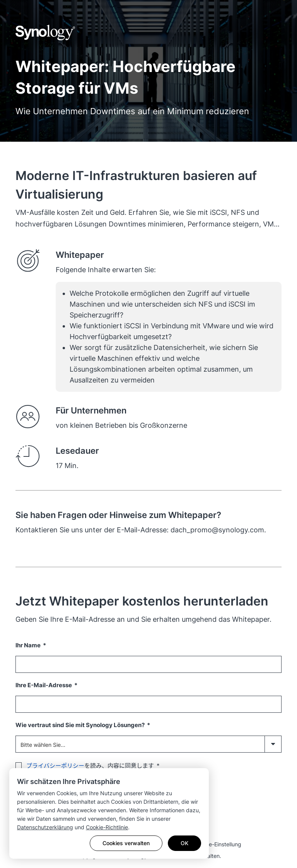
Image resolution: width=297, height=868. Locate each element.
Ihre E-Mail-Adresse (44, 685)
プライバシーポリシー (55, 766)
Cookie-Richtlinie (107, 827)
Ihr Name (29, 645)
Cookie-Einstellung (218, 844)
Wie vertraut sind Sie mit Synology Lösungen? (81, 725)
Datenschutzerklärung (45, 827)
